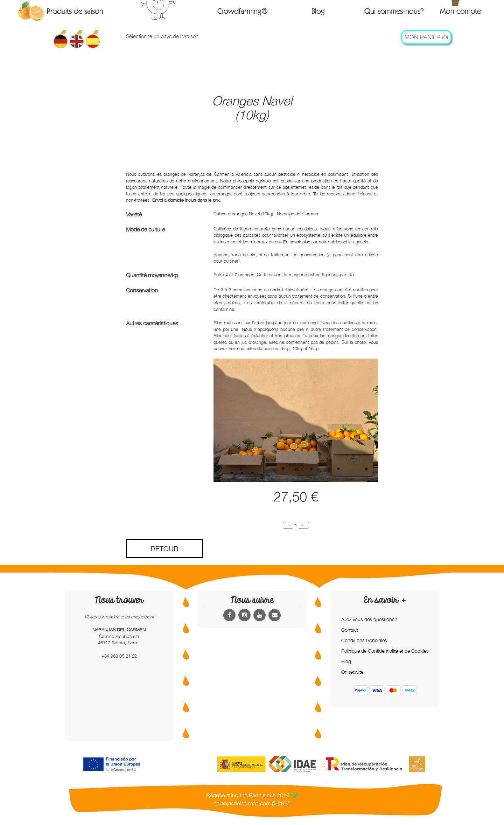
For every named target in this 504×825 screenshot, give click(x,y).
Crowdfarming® (243, 11)
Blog (318, 11)
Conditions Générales (364, 640)
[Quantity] (296, 526)
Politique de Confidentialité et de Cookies (385, 651)
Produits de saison (75, 11)
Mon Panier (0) (426, 37)
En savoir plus (297, 242)
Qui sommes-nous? (394, 11)
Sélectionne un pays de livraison (162, 36)
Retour (164, 549)
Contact (350, 630)
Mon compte (460, 11)
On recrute (352, 672)
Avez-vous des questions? (369, 619)
